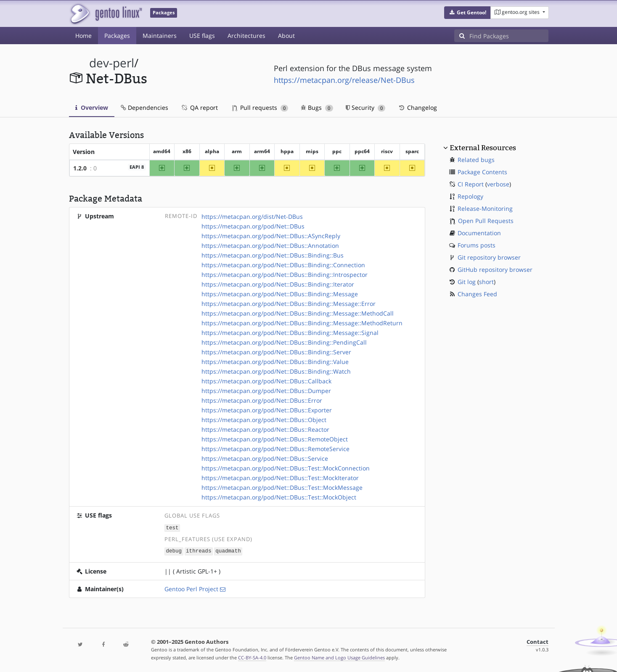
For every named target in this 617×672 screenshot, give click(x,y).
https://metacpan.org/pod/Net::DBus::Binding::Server (276, 352)
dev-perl (112, 63)
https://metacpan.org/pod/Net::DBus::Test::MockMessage (282, 487)
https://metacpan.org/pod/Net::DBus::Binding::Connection (283, 265)
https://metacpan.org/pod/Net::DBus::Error (262, 400)
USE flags (202, 36)
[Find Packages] (509, 36)
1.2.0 (80, 168)
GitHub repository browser (495, 270)
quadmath (228, 551)
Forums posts (477, 245)
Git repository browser (489, 257)
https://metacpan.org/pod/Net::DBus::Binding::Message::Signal (290, 333)
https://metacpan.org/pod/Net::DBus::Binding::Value (275, 362)
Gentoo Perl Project (191, 588)
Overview (92, 108)
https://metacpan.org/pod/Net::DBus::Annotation (270, 246)
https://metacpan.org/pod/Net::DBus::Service (265, 458)
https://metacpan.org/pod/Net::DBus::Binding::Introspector (285, 275)
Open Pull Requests (486, 221)
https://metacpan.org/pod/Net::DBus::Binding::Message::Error (289, 304)
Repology (470, 196)
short (486, 282)
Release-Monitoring (485, 209)
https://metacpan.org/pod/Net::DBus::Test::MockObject (279, 497)
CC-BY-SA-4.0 (252, 657)
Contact (538, 641)
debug (174, 551)
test (172, 527)
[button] (467, 13)
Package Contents (482, 172)
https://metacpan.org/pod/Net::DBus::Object (264, 420)
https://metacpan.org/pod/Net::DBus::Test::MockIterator (280, 478)
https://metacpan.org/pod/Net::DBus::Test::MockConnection (286, 468)
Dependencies (144, 108)
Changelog (417, 108)
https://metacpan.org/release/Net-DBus (344, 80)
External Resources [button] (483, 148)
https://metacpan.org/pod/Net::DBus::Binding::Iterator (278, 284)
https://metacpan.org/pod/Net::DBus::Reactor (265, 429)
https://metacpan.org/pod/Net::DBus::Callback (266, 381)
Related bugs (476, 160)
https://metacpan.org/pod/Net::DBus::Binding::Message (280, 294)
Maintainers (160, 36)
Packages (117, 36)
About (286, 36)
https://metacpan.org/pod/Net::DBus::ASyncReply (271, 236)
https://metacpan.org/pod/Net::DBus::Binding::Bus (273, 255)
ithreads (199, 551)
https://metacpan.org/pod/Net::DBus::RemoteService (275, 449)
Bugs (317, 108)
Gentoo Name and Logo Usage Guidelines (339, 657)
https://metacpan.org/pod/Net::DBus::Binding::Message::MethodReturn (302, 323)
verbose (498, 184)
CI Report (471, 184)
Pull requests (260, 108)
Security (366, 108)
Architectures (246, 36)
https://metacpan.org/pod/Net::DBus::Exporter (267, 410)
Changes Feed (477, 294)
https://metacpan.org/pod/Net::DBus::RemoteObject (275, 439)
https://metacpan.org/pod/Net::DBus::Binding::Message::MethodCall (298, 313)
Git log (467, 282)
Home (83, 36)
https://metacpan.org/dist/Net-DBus (252, 216)
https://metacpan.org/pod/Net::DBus (253, 226)
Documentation (479, 233)
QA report (199, 108)
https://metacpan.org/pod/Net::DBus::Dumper (266, 391)
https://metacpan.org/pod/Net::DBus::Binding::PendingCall (284, 342)
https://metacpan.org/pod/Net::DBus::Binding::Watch (276, 371)
